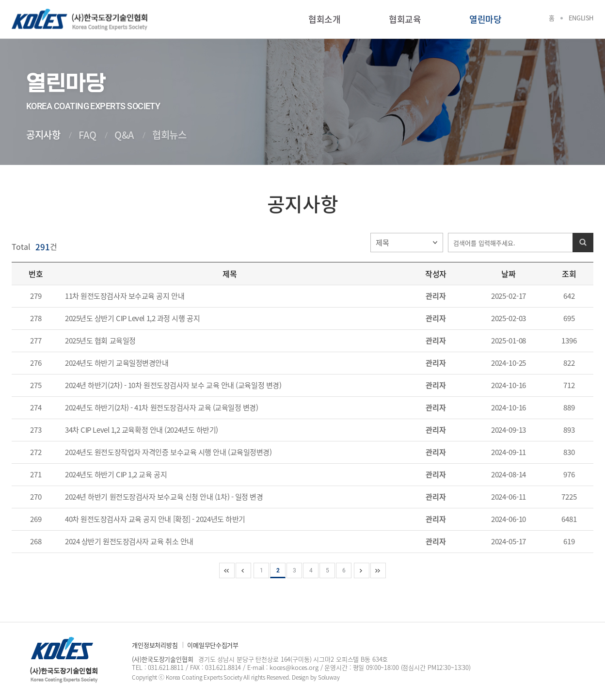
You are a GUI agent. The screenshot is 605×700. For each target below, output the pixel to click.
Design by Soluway (316, 677)
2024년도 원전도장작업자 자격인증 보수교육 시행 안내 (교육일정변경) (168, 452)
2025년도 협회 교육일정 (100, 341)
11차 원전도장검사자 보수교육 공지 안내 (125, 296)
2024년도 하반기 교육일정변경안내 (117, 363)
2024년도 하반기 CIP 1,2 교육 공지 (116, 474)
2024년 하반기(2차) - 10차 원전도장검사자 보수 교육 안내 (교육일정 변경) (173, 385)
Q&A (124, 135)
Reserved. (279, 677)
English (581, 18)
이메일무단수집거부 (213, 645)
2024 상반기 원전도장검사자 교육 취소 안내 (129, 541)
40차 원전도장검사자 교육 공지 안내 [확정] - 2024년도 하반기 (155, 519)
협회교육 (405, 19)
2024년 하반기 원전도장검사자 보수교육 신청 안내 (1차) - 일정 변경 (164, 497)
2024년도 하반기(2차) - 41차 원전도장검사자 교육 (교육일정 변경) (162, 407)
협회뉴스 (169, 135)
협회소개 (324, 19)
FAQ (87, 135)
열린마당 (485, 19)
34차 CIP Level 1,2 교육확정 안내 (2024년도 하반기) (142, 430)
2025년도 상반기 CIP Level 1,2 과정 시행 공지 (132, 318)
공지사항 (43, 135)
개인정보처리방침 (155, 645)
